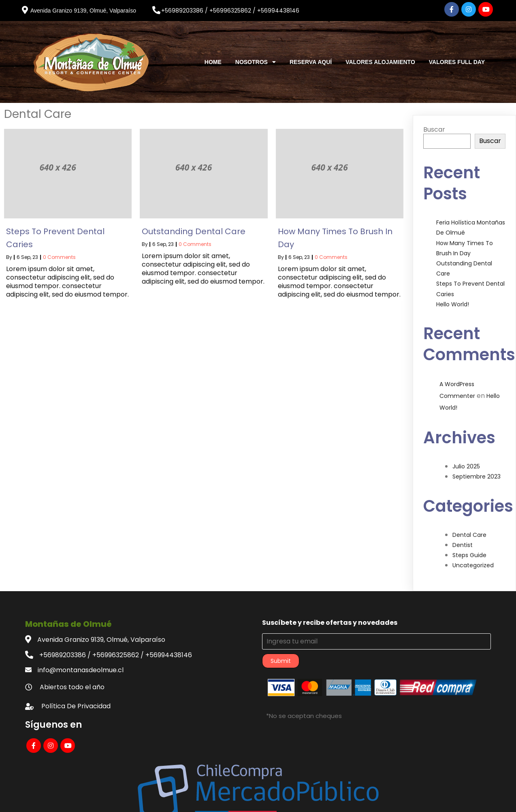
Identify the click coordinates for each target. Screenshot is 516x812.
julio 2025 (466, 461)
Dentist (463, 540)
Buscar (434, 124)
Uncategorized (473, 560)
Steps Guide (469, 550)
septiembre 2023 (477, 471)
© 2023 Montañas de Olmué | (230, 800)
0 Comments (59, 252)
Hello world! (453, 299)
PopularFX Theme (305, 800)
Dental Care (469, 530)
